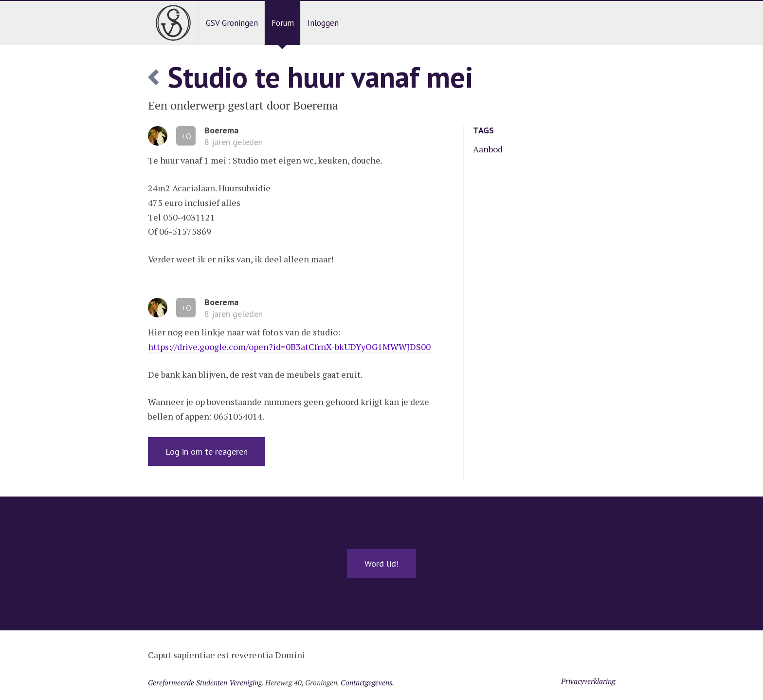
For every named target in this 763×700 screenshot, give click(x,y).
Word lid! (381, 563)
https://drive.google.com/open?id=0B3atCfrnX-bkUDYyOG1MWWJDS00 (289, 347)
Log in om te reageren (207, 451)
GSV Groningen (232, 23)
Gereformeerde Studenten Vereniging (205, 682)
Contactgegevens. (367, 682)
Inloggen (323, 23)
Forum (283, 23)
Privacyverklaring (588, 681)
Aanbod (488, 149)
